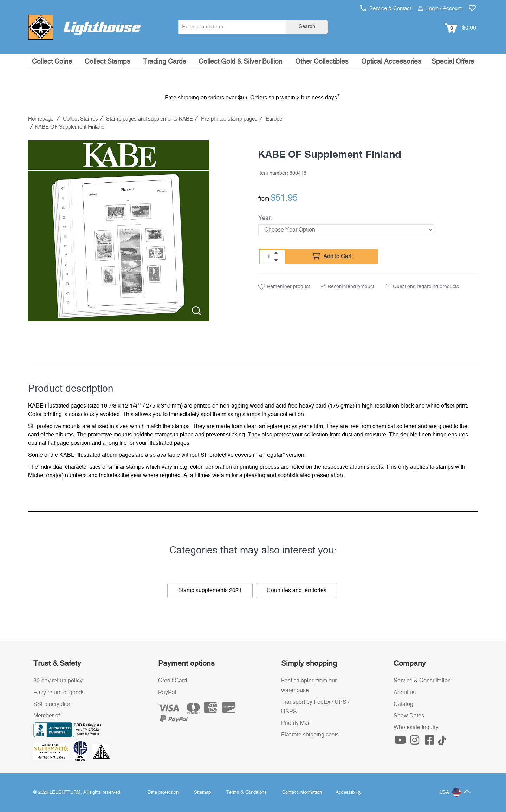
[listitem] (119, 231)
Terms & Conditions (246, 792)
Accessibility (349, 792)
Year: (265, 218)
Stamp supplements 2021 (210, 590)
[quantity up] (276, 253)
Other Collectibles (322, 62)
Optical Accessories (391, 62)
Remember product (284, 287)
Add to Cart (332, 256)
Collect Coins (52, 62)
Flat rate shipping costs (310, 735)
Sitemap (202, 792)
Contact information (302, 792)
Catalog (403, 704)
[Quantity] (269, 256)
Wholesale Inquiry (416, 727)
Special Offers (453, 62)
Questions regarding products (426, 287)
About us (405, 693)
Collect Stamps (108, 62)
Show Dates (409, 716)
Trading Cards (165, 62)
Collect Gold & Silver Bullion (241, 62)
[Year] (346, 230)
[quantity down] (276, 260)
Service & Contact (386, 9)
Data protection (163, 792)
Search (307, 27)
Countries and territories (297, 590)
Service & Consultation (422, 681)
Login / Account (440, 9)
